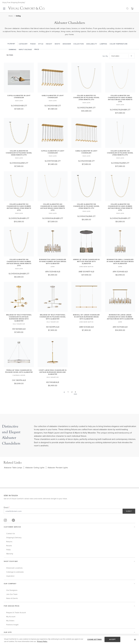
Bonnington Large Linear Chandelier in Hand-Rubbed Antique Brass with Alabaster (120, 317)
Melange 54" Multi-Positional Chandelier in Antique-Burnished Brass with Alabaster (19, 318)
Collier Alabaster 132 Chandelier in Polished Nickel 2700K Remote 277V (86, 97)
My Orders (10, 621)
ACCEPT (112, 639)
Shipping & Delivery (14, 538)
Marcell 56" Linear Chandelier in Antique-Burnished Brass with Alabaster (86, 317)
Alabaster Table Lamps (13, 468)
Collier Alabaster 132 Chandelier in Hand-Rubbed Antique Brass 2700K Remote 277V (19, 207)
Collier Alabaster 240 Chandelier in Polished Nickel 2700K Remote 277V (120, 153)
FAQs (8, 550)
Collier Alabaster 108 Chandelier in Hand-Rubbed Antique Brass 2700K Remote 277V (120, 207)
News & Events (12, 598)
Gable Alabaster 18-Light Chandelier (86, 152)
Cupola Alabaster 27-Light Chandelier (53, 152)
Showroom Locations (14, 568)
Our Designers (12, 590)
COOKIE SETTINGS (95, 639)
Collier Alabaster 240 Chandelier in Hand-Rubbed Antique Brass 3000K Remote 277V (53, 207)
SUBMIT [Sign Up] (129, 511)
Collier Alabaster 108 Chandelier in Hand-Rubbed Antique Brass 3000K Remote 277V (19, 262)
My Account (11, 617)
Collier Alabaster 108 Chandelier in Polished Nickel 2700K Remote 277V (86, 206)
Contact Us (11, 533)
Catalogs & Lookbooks (15, 572)
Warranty (10, 554)
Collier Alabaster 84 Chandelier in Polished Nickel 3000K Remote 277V (19, 153)
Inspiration (10, 576)
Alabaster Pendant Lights (58, 468)
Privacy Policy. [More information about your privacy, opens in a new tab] (42, 641)
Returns (9, 542)
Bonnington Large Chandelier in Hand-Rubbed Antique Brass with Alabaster (53, 261)
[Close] (135, 640)
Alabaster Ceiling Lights (35, 468)
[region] (69, 640)
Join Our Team (12, 594)
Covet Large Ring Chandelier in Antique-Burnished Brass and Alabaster (53, 372)
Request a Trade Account (16, 612)
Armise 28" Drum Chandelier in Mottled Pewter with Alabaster (86, 261)
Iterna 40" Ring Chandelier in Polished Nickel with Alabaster (19, 371)
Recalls (9, 546)
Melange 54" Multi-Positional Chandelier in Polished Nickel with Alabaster (53, 317)
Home (11, 16)
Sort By (105, 56)
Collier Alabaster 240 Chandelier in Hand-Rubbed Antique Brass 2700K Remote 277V (120, 98)
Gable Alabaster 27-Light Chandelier (53, 96)
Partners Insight (12, 625)
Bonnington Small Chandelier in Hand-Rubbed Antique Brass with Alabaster (120, 261)
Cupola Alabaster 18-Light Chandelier (19, 96)
